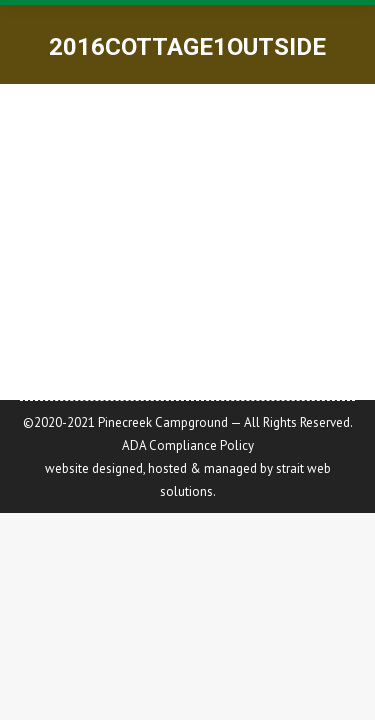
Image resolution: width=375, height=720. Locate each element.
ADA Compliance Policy (188, 445)
